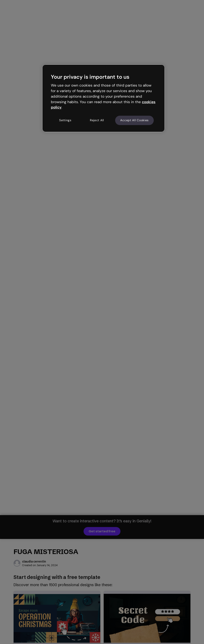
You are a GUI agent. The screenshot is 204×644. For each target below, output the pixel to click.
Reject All (97, 120)
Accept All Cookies (134, 120)
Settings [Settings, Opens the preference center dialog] (65, 120)
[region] (103, 98)
